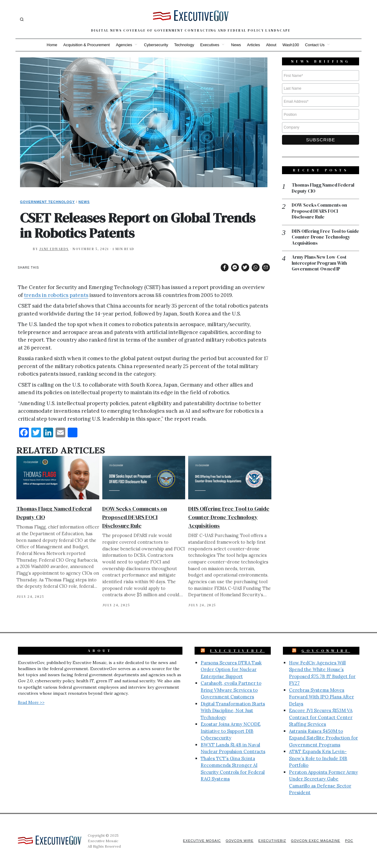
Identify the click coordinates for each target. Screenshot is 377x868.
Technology (184, 45)
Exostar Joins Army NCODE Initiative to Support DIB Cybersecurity (231, 731)
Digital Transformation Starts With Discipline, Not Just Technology (233, 711)
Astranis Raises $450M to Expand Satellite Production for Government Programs (323, 738)
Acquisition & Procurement (87, 45)
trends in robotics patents (56, 295)
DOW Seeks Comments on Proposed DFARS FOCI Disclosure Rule (135, 517)
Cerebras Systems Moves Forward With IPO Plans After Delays (321, 697)
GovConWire (326, 651)
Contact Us (315, 45)
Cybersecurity (156, 45)
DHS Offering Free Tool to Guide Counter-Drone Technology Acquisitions (229, 517)
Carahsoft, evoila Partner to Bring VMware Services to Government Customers (231, 690)
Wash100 (290, 45)
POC (349, 841)
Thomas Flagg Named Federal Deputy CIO (323, 188)
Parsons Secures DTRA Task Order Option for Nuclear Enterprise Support (231, 670)
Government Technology (48, 202)
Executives (210, 45)
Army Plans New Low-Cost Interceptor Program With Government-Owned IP (319, 263)
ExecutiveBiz (237, 651)
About (271, 45)
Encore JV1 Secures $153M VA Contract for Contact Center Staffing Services (321, 717)
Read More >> (31, 702)
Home (52, 45)
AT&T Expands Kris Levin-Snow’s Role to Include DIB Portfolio (318, 758)
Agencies (124, 45)
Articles (254, 45)
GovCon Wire (239, 841)
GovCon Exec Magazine (315, 841)
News (236, 45)
